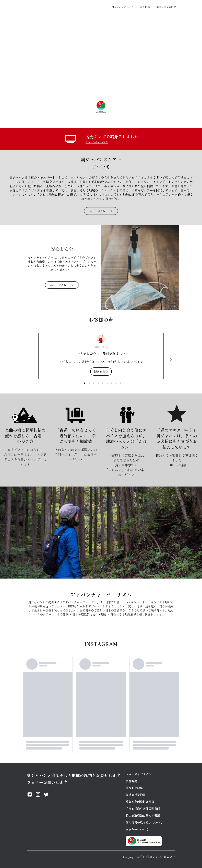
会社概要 (145, 7)
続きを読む (101, 372)
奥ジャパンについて (123, 7)
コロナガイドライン (138, 774)
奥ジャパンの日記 (166, 7)
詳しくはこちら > (101, 211)
